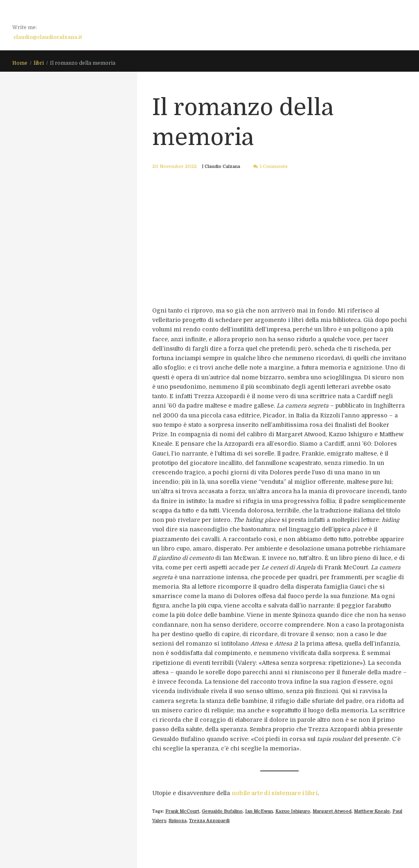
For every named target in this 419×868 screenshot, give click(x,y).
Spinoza (178, 821)
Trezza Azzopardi (209, 821)
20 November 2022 (175, 167)
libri (39, 63)
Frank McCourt (182, 811)
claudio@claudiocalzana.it (48, 37)
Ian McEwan (259, 811)
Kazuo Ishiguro (293, 811)
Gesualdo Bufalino (222, 811)
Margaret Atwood (332, 811)
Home (20, 63)
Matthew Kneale (372, 811)
